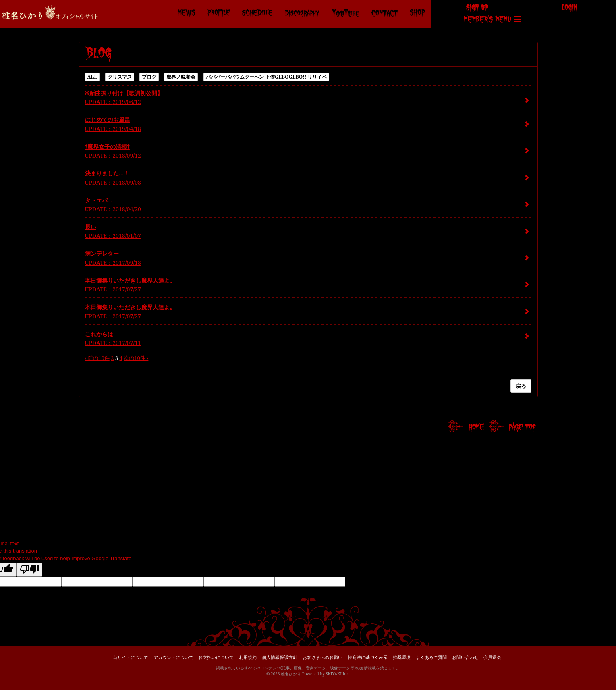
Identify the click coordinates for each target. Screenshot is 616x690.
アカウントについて (173, 657)
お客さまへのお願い (323, 657)
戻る (521, 386)
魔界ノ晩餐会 (181, 77)
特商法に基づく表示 (368, 657)
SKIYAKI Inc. (338, 674)
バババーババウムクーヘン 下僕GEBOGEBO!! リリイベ (267, 77)
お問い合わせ (465, 657)
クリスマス (120, 77)
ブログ (149, 77)
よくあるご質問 (431, 657)
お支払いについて (216, 657)
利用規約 (248, 657)
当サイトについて (131, 657)
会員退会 (492, 657)
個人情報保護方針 (280, 657)
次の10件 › (136, 358)
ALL (92, 77)
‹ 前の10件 (97, 358)
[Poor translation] (29, 570)
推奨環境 (402, 657)
